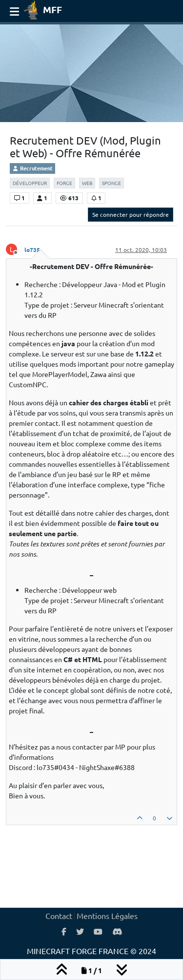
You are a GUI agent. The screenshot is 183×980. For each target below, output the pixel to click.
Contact (59, 916)
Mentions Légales (107, 916)
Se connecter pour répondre (131, 214)
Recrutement (32, 168)
